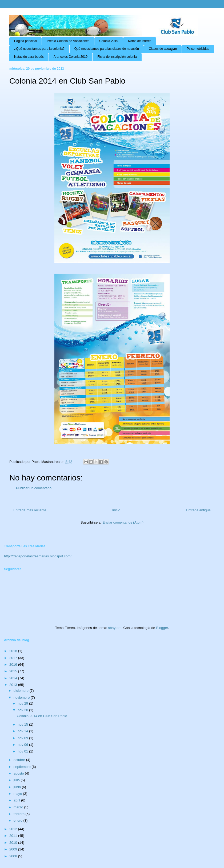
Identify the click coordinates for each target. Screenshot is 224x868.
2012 (14, 829)
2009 (14, 849)
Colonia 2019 (109, 41)
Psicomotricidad (198, 49)
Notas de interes (140, 41)
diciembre (22, 691)
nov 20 (23, 710)
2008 (14, 856)
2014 (14, 678)
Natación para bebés (29, 57)
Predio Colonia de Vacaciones (68, 41)
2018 (14, 651)
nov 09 (23, 738)
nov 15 (23, 724)
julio (17, 780)
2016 (14, 665)
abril (17, 800)
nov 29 (23, 703)
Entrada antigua (198, 510)
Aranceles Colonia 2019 (71, 57)
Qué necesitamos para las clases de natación (107, 49)
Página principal (25, 41)
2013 (14, 685)
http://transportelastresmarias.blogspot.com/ (38, 556)
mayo (18, 794)
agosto (19, 773)
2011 (14, 836)
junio (18, 787)
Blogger (162, 628)
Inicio (116, 510)
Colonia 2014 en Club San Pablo (42, 716)
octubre (20, 760)
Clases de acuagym (163, 49)
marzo (19, 807)
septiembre (23, 767)
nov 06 (23, 745)
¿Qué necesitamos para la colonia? (39, 49)
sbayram (115, 628)
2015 (14, 671)
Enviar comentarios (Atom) (123, 522)
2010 (14, 843)
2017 (14, 658)
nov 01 (23, 751)
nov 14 (23, 731)
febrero (20, 814)
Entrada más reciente (30, 510)
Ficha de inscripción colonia (117, 57)
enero (19, 820)
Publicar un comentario (34, 488)
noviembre (22, 698)
